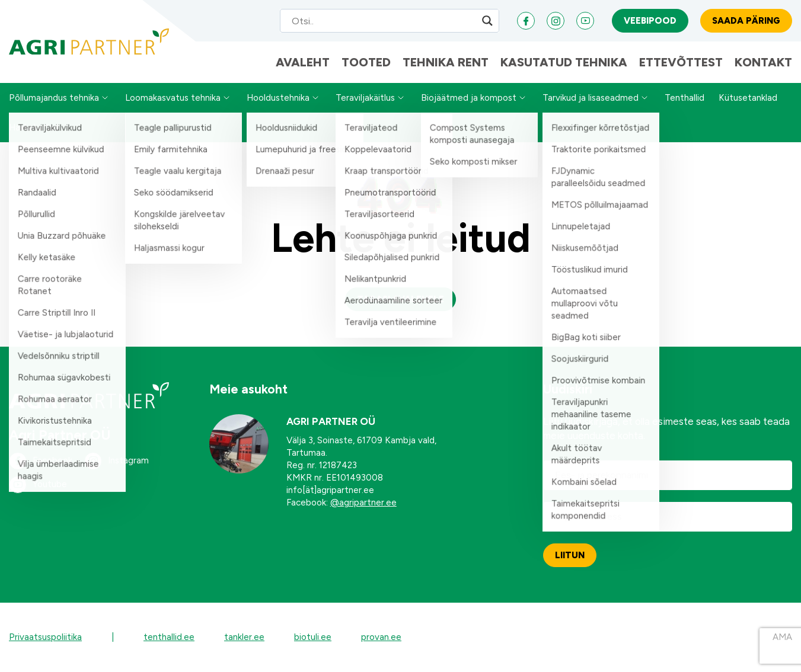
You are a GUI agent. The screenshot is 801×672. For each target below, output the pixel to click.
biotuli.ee (313, 637)
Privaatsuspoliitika (45, 637)
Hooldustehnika (278, 98)
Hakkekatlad (34, 127)
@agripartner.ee (363, 503)
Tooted (366, 62)
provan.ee (381, 637)
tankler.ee (244, 637)
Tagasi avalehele (400, 299)
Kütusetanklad (748, 98)
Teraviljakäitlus (365, 98)
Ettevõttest (681, 62)
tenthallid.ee (169, 637)
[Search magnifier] (487, 21)
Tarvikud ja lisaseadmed (591, 98)
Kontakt (763, 62)
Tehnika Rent (446, 62)
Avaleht (303, 62)
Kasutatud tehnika (564, 62)
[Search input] (378, 21)
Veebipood (650, 21)
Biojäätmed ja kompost (469, 98)
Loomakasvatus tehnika (173, 98)
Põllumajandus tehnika (54, 98)
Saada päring (746, 21)
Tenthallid (684, 98)
